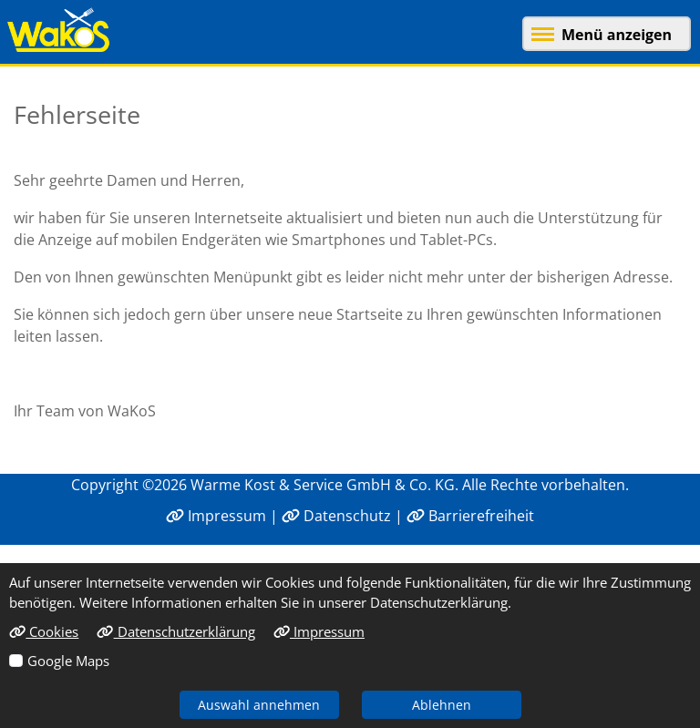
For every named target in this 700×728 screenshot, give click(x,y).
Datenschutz (336, 516)
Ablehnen (442, 705)
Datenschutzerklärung (175, 631)
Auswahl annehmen (259, 705)
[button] (600, 32)
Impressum (216, 516)
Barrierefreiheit (470, 516)
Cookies (44, 631)
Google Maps (68, 661)
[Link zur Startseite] (63, 30)
